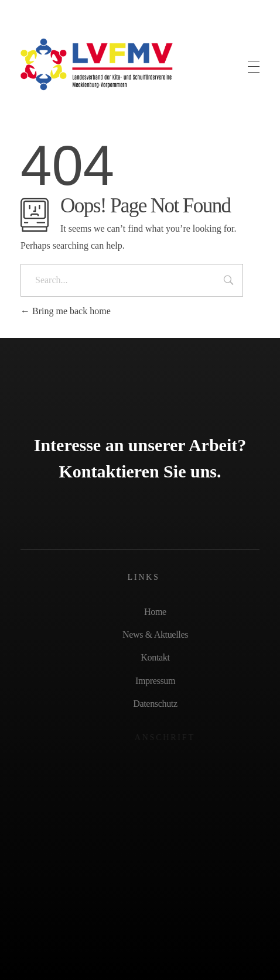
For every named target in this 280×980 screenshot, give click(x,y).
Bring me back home (66, 311)
